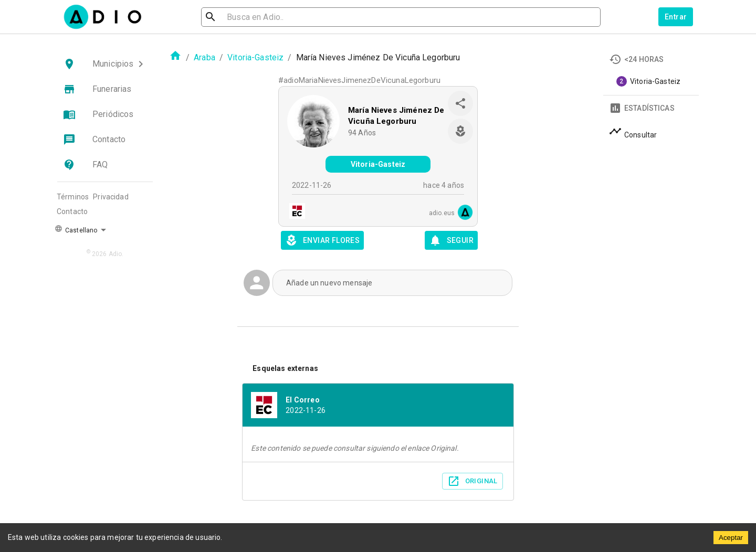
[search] (245, 17)
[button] (105, 64)
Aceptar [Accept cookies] (731, 538)
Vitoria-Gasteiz (255, 57)
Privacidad (111, 197)
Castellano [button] (76, 229)
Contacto (72, 211)
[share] (460, 103)
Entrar (676, 17)
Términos (73, 197)
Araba (204, 57)
